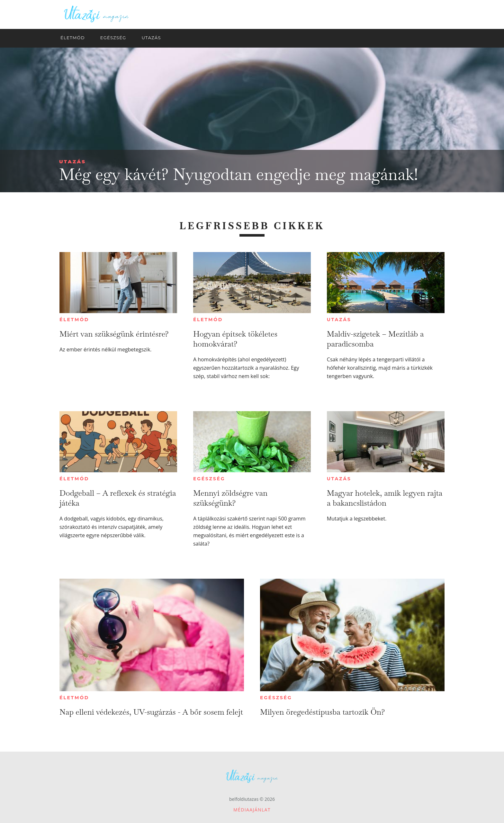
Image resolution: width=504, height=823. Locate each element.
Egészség (209, 479)
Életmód (74, 320)
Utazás (72, 162)
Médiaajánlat (252, 810)
